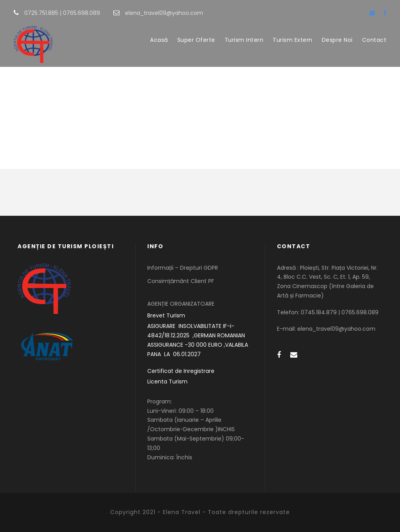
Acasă (159, 40)
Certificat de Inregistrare (181, 371)
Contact (374, 40)
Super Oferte (196, 40)
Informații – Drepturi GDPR (183, 268)
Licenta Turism (167, 382)
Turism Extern (293, 40)
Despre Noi (337, 40)
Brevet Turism (166, 315)
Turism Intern (244, 40)
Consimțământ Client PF (181, 281)
